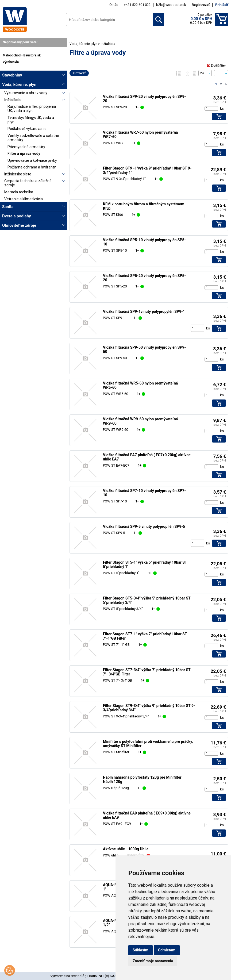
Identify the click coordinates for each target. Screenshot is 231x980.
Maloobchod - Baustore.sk (22, 55)
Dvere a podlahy (17, 216)
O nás (114, 5)
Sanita (8, 207)
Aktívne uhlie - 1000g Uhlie (126, 849)
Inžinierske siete (18, 174)
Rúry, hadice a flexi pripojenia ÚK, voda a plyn (32, 109)
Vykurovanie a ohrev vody (26, 93)
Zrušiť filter (216, 66)
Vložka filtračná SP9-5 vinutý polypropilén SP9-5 (144, 526)
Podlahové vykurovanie (27, 129)
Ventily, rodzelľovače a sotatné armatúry (33, 138)
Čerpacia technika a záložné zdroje (28, 183)
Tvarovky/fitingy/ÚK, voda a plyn (31, 120)
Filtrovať (79, 73)
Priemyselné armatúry (26, 147)
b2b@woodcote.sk (171, 5)
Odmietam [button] (167, 950)
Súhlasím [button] (140, 950)
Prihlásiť (222, 5)
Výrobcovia (11, 62)
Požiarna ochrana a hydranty (32, 167)
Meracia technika (19, 192)
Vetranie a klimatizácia (24, 199)
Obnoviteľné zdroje (19, 225)
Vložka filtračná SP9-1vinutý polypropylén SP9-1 (144, 312)
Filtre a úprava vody (24, 153)
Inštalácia (12, 100)
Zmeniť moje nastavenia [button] (153, 961)
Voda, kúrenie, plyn (19, 84)
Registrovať (201, 5)
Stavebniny (12, 75)
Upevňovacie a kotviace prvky (32, 160)
